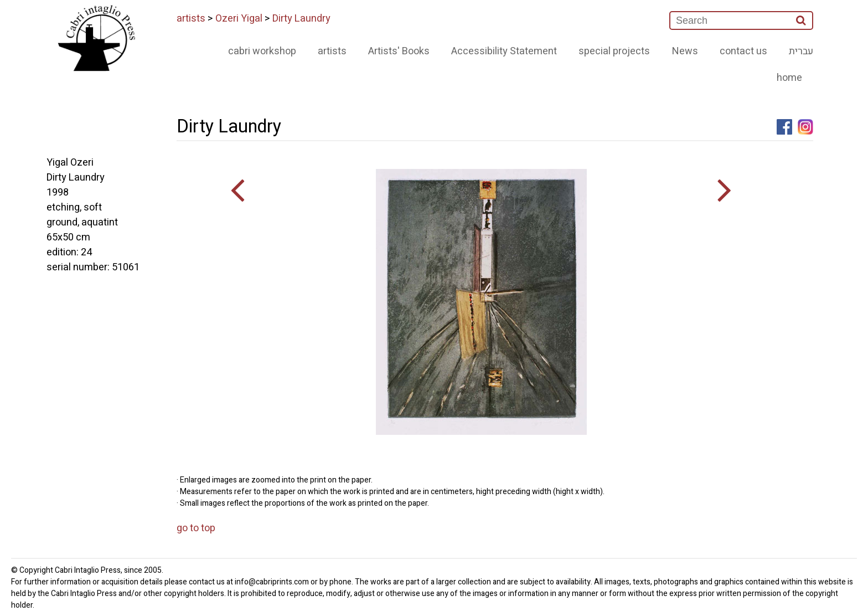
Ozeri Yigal (239, 19)
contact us (743, 51)
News (685, 51)
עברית (801, 51)
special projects (614, 51)
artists (191, 19)
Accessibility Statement (504, 51)
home (789, 78)
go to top (196, 528)
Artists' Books (399, 51)
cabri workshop (262, 51)
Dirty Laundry (301, 19)
